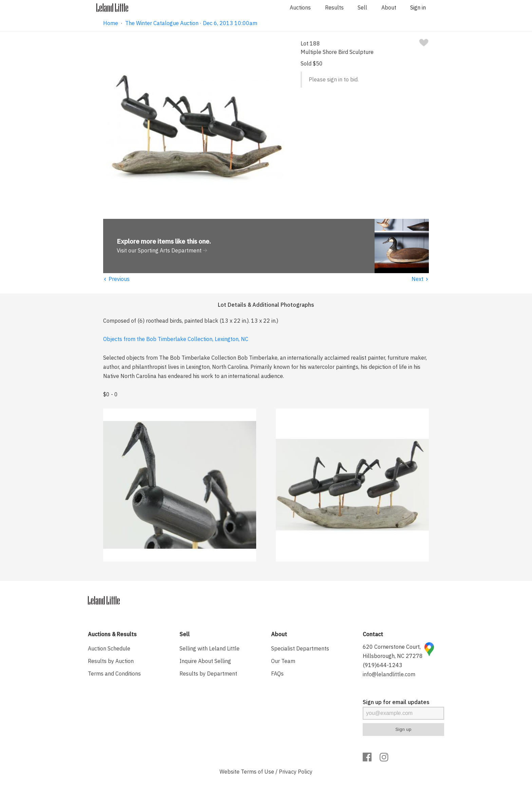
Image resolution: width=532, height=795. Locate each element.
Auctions (300, 7)
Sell (362, 7)
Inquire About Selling (205, 661)
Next (420, 279)
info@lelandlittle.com (389, 674)
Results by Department (208, 674)
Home (111, 23)
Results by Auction (111, 661)
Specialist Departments (300, 648)
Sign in (418, 7)
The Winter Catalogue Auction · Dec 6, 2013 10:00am (191, 23)
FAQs (277, 674)
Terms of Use (258, 772)
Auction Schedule (109, 648)
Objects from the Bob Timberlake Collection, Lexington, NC (176, 339)
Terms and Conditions (114, 674)
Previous (116, 279)
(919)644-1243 (383, 665)
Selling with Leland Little (210, 648)
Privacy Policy (296, 772)
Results (334, 7)
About (389, 7)
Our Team (283, 661)
